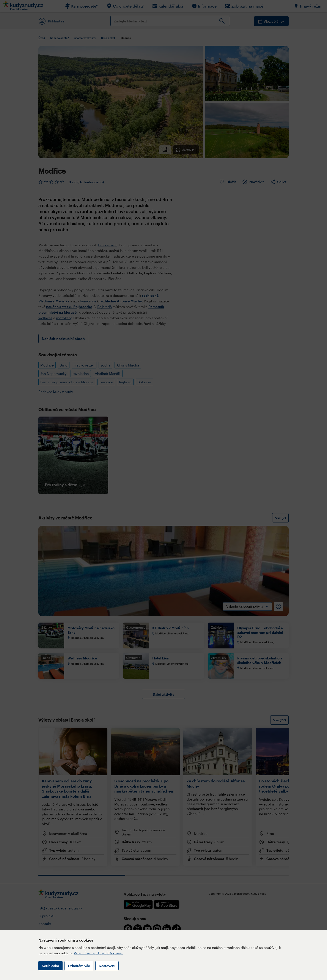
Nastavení (107, 966)
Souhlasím (50, 966)
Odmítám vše (79, 966)
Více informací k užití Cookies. (98, 953)
